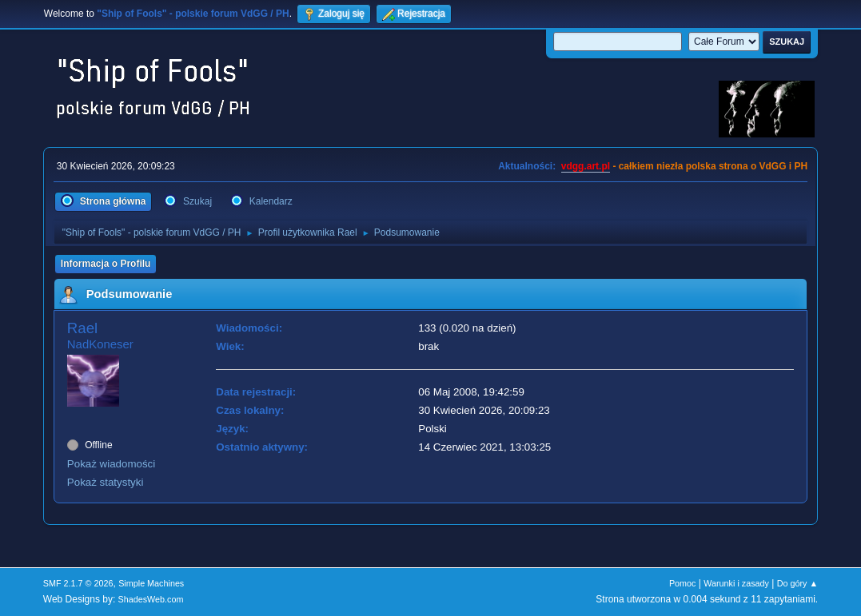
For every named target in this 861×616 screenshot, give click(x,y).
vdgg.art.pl (586, 166)
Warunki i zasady (736, 583)
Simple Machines (151, 583)
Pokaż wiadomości (111, 464)
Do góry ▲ (797, 583)
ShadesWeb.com (151, 599)
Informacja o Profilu (106, 264)
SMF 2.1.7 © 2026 (78, 583)
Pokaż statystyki (106, 482)
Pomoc (683, 583)
